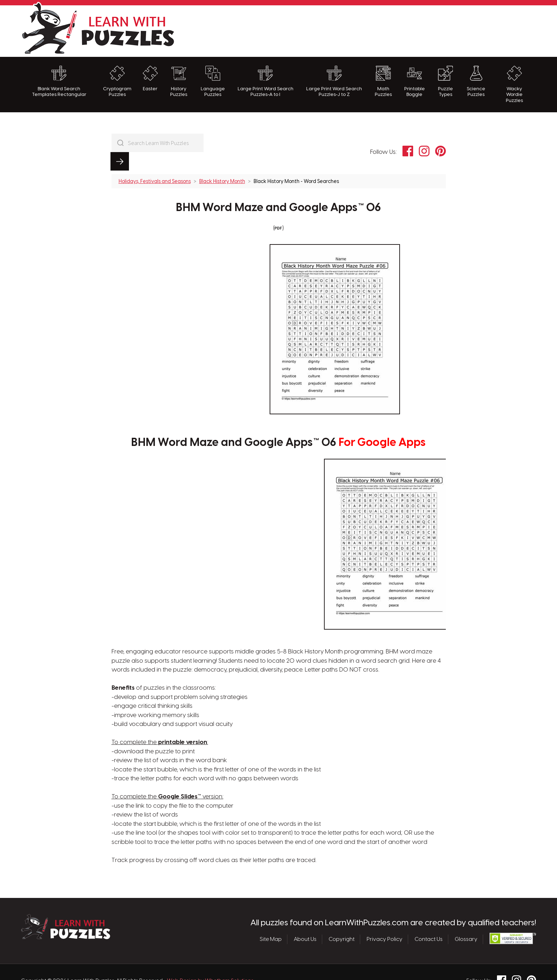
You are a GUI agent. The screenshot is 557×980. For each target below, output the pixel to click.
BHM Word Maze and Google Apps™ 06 (278, 190)
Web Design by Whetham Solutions (210, 963)
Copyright (342, 921)
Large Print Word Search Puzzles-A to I (266, 81)
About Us (305, 921)
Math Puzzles (383, 81)
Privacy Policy (385, 921)
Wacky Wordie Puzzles (514, 84)
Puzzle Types (445, 81)
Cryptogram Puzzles (117, 81)
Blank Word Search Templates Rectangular (59, 81)
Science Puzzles (476, 81)
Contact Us (429, 921)
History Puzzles (179, 81)
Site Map (271, 921)
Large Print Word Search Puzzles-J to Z (334, 81)
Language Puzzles (213, 81)
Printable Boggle (415, 81)
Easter (150, 79)
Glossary (466, 921)
